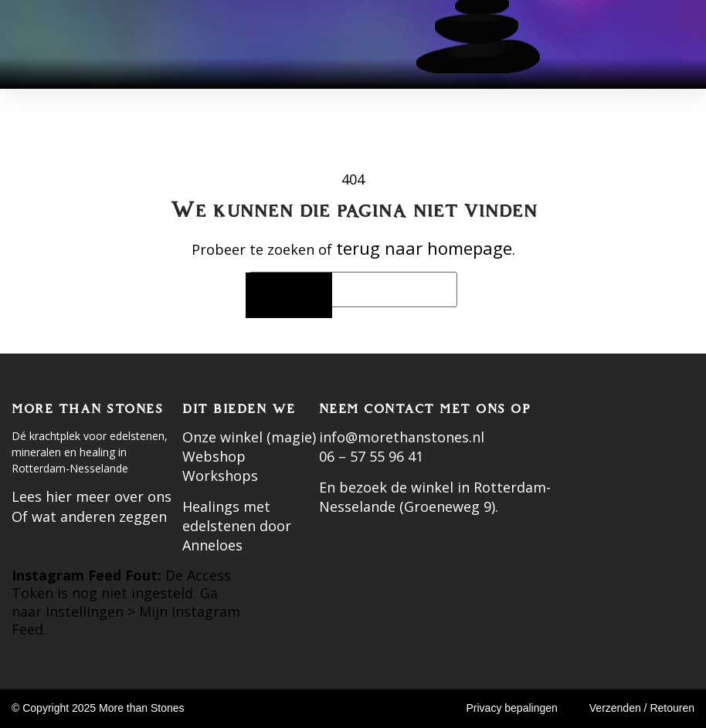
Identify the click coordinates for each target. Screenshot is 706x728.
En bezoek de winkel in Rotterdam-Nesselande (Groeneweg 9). (435, 497)
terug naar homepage (424, 248)
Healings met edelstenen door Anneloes (237, 526)
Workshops (220, 476)
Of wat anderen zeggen (89, 516)
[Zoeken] (289, 295)
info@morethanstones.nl (402, 437)
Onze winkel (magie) (249, 437)
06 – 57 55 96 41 (371, 456)
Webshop (214, 456)
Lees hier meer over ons (92, 496)
